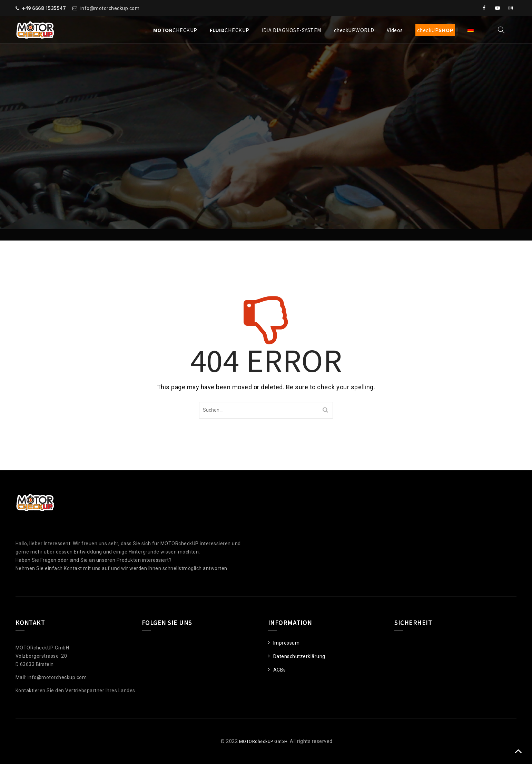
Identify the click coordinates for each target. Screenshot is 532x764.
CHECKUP (175, 30)
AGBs (280, 670)
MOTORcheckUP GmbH (261, 741)
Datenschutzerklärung (299, 656)
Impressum (287, 643)
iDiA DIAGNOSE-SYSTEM (292, 30)
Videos (395, 30)
